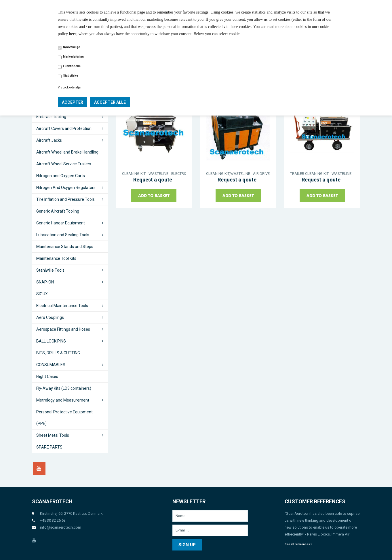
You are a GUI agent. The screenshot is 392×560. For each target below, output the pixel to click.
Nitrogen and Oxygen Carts (61, 176)
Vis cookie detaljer (70, 87)
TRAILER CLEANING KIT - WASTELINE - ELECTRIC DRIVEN (322, 174)
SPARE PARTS (49, 447)
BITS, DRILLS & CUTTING (58, 353)
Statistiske (71, 76)
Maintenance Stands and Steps (65, 247)
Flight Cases (47, 377)
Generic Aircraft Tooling (58, 211)
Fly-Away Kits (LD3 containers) (64, 388)
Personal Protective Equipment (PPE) (64, 418)
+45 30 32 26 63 (53, 520)
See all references (298, 544)
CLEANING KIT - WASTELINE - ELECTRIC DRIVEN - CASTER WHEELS (154, 174)
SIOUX (42, 294)
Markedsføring (73, 57)
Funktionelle (72, 66)
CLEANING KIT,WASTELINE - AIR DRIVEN (238, 174)
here (73, 34)
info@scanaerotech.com (61, 527)
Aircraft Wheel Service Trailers (64, 164)
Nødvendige (72, 47)
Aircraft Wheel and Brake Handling (67, 152)
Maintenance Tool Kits (56, 258)
